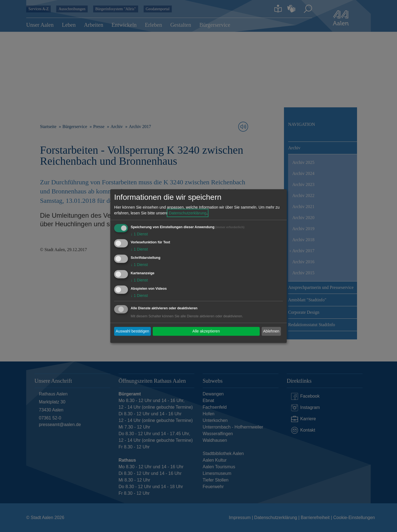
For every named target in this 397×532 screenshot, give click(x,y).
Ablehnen (271, 331)
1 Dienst (139, 234)
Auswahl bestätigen (132, 331)
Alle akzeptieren (206, 331)
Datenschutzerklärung (187, 213)
